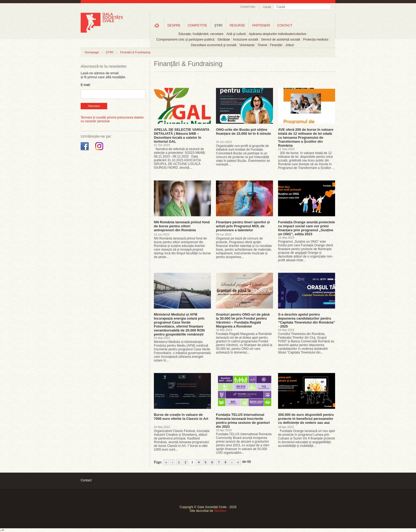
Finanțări (276, 45)
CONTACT (285, 25)
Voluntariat (247, 45)
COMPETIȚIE (197, 25)
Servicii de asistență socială (281, 40)
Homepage (92, 52)
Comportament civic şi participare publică (185, 40)
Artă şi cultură (236, 34)
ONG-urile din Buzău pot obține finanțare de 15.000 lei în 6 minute (243, 132)
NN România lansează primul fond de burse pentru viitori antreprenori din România (182, 226)
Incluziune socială (246, 40)
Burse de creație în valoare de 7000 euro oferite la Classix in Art (181, 417)
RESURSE (237, 25)
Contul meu (248, 7)
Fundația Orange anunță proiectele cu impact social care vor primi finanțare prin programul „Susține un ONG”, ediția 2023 (307, 228)
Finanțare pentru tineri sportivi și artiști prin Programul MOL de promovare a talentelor (243, 226)
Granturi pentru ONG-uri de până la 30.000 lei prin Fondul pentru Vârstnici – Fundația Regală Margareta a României (243, 320)
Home (157, 25)
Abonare (94, 106)
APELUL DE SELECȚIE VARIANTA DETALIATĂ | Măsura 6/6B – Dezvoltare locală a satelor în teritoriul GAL (182, 136)
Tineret (262, 45)
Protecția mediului (316, 40)
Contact (86, 480)
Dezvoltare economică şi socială (214, 45)
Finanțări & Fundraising (135, 52)
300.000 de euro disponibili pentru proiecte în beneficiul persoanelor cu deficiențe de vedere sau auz (306, 419)
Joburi (290, 45)
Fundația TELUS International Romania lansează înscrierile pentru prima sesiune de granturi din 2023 (243, 421)
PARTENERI (261, 25)
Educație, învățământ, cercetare (201, 34)
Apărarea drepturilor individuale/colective (278, 34)
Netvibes (220, 511)
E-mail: (86, 85)
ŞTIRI (218, 25)
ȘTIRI (110, 52)
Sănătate (224, 40)
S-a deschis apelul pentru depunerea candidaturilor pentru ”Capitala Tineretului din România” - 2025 (307, 320)
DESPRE (174, 25)
